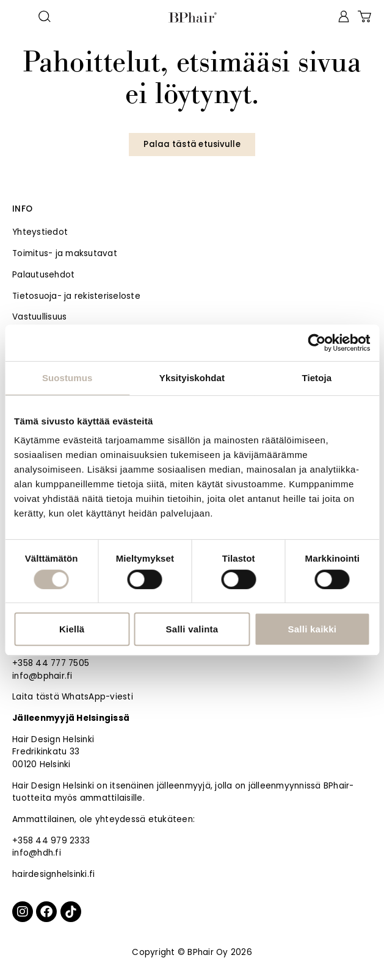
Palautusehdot (43, 275)
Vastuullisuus (39, 317)
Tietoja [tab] (317, 378)
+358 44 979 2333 (51, 841)
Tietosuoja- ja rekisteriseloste (76, 296)
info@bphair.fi (42, 676)
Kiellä (72, 629)
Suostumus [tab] (67, 378)
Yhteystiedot (40, 232)
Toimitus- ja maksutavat (65, 253)
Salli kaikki (312, 629)
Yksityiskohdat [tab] (192, 378)
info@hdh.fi (37, 853)
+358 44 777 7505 (51, 663)
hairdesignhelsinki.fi (53, 874)
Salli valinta (192, 629)
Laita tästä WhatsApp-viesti (73, 697)
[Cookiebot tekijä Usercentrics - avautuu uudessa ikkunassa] (317, 343)
